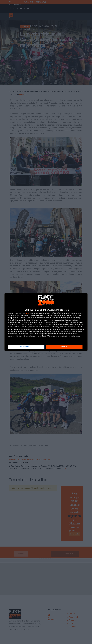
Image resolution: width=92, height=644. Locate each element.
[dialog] (46, 322)
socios (28, 313)
